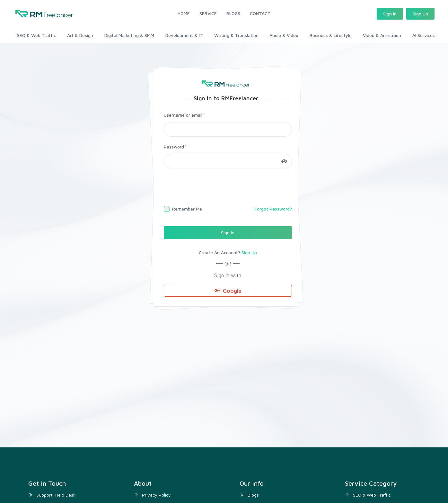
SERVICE (208, 13)
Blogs (253, 494)
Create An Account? (228, 252)
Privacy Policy (156, 494)
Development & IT (184, 34)
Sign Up (420, 14)
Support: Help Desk (56, 494)
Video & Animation (382, 34)
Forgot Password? (273, 208)
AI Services (424, 34)
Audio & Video (284, 34)
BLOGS (233, 13)
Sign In (390, 14)
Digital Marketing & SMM (129, 34)
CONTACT (260, 13)
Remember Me (187, 208)
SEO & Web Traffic (36, 34)
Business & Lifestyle (331, 34)
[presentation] (213, 186)
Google (228, 289)
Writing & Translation (236, 34)
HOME (184, 13)
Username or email (183, 114)
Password (174, 146)
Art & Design (80, 34)
